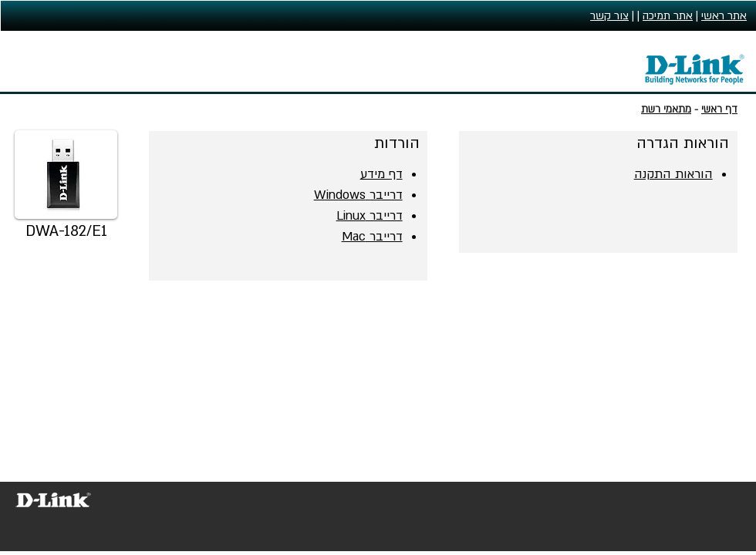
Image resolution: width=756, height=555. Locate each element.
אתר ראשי (724, 16)
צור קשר (609, 16)
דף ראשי (719, 109)
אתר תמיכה (668, 16)
